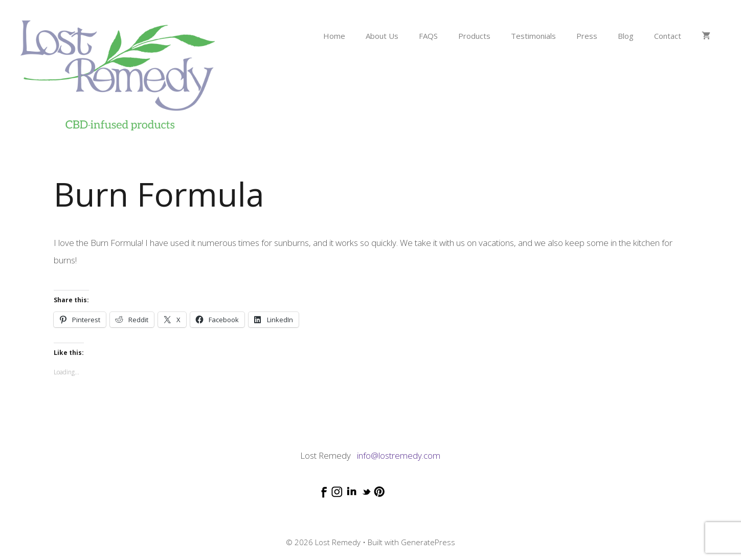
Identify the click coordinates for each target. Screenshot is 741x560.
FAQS (428, 36)
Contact (668, 36)
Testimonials (533, 36)
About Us (382, 36)
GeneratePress (428, 542)
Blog (626, 36)
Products (474, 36)
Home (334, 36)
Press (587, 36)
